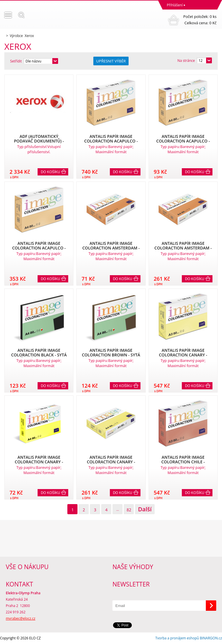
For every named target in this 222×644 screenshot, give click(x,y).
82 (129, 510)
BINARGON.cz (211, 638)
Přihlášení (175, 5)
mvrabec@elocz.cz (21, 618)
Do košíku (50, 172)
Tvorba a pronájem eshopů (177, 638)
